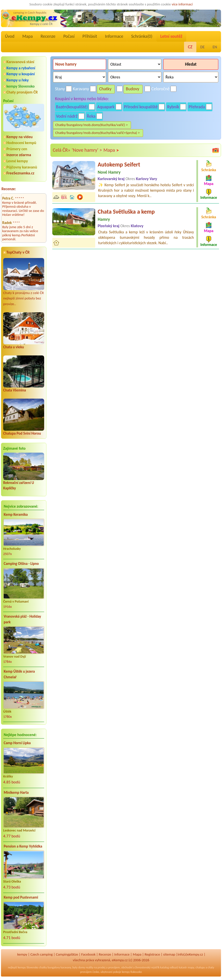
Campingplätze (67, 954)
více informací (182, 4)
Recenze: (9, 189)
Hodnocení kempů (21, 143)
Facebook (88, 954)
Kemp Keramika (16, 515)
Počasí (69, 36)
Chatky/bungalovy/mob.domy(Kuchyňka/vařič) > (92, 125)
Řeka (91, 116)
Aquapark (106, 107)
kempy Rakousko (132, 972)
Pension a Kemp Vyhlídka (23, 846)
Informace (114, 36)
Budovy (133, 89)
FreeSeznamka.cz (20, 173)
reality (89, 967)
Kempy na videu (19, 137)
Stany (60, 89)
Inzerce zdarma (19, 155)
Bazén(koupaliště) (72, 107)
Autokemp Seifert (119, 164)
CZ (190, 47)
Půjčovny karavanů (22, 167)
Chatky (105, 89)
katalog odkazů (169, 967)
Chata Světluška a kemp (126, 212)
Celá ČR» (62, 150)
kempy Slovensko (20, 86)
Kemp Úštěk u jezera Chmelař (19, 674)
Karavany (81, 89)
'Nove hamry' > (87, 150)
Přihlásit (90, 36)
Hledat (191, 64)
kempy (22, 954)
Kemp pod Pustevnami (21, 897)
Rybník (173, 107)
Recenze (48, 36)
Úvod (10, 36)
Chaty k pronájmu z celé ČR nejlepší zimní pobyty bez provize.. (24, 282)
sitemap (169, 954)
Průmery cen (17, 149)
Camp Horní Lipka (17, 743)
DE (203, 47)
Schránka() (142, 36)
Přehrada (197, 107)
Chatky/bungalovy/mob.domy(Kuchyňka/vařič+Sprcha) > (98, 133)
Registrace (152, 954)
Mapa (27, 36)
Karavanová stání (20, 62)
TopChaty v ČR (18, 252)
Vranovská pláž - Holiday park (22, 619)
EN (215, 47)
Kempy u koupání (21, 74)
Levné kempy (17, 161)
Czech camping (41, 954)
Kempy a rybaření (21, 68)
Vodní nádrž (67, 116)
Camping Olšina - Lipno (21, 564)
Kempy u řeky (18, 80)
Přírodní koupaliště (141, 107)
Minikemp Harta (16, 793)
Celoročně (161, 89)
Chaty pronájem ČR (22, 92)
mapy (191, 967)
